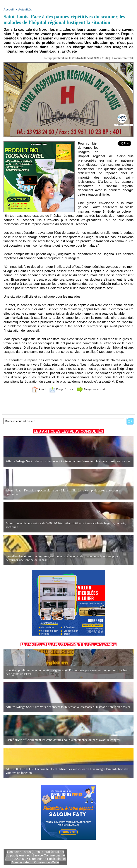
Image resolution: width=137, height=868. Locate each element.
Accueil (9, 9)
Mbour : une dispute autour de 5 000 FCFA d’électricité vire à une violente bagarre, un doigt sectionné (68, 527)
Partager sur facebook (98, 389)
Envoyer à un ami (58, 389)
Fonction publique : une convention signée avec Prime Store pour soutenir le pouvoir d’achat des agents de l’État (65, 672)
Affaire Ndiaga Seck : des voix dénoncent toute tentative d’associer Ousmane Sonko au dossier (64, 461)
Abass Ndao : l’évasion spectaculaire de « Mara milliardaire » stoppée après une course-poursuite (65, 494)
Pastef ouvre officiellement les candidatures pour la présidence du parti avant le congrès (59, 740)
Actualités (25, 9)
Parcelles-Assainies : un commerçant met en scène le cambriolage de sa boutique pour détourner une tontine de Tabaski (67, 558)
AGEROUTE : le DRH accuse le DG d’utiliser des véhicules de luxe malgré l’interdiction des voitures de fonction (68, 771)
